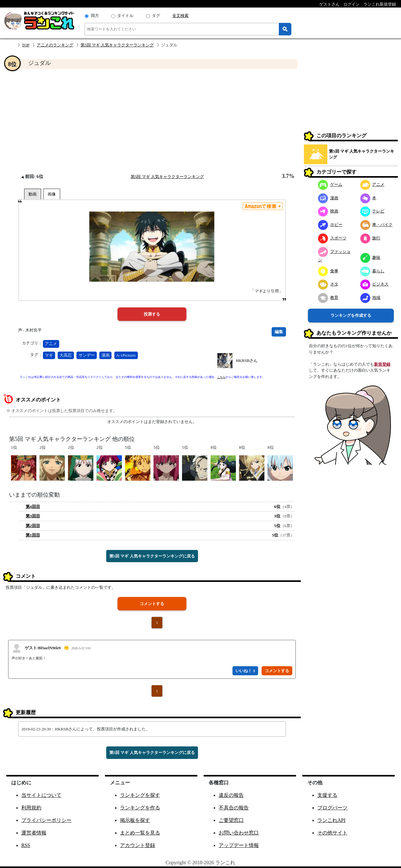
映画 (328, 211)
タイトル (125, 16)
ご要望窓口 (231, 820)
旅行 (370, 238)
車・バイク (377, 225)
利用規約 (31, 808)
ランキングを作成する (351, 315)
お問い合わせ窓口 (239, 833)
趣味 (370, 257)
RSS (26, 845)
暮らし (372, 271)
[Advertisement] (152, 121)
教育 (328, 298)
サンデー (87, 355)
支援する (327, 795)
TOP (26, 45)
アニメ (51, 344)
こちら (221, 377)
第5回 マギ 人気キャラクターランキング (117, 45)
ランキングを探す (140, 795)
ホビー (330, 225)
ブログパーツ (332, 808)
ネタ (328, 284)
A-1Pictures (126, 355)
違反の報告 (231, 795)
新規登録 (382, 364)
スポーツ (332, 238)
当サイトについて (41, 795)
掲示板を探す (135, 820)
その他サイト (332, 833)
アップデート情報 (239, 845)
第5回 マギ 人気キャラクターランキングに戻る (152, 556)
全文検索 (180, 16)
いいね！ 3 (245, 671)
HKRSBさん (247, 361)
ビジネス (375, 284)
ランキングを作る (140, 808)
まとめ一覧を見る (140, 833)
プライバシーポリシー (46, 820)
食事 (328, 271)
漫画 (106, 355)
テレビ (372, 211)
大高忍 (66, 355)
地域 (370, 298)
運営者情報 (34, 833)
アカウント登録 (138, 845)
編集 (279, 332)
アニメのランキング (55, 45)
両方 (95, 16)
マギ (49, 355)
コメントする (152, 604)
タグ (156, 16)
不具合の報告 (234, 808)
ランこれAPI (331, 820)
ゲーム (330, 184)
